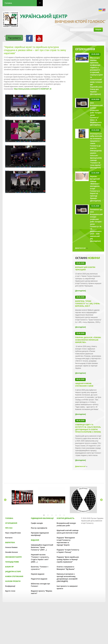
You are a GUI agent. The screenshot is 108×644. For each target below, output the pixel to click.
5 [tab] (60, 515)
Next (101, 500)
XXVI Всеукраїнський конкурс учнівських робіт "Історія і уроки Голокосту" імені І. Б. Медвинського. (96, 113)
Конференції (10, 586)
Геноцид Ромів (12, 562)
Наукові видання (38, 574)
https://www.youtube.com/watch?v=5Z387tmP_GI (33, 89)
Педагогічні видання (39, 579)
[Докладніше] (95, 94)
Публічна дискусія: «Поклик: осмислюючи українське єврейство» (88, 340)
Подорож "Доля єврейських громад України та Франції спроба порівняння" (68, 560)
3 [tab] (52, 515)
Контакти (9, 538)
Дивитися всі (80, 248)
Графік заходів (37, 523)
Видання (35, 540)
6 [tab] (64, 515)
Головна (8, 3)
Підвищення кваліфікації (42, 518)
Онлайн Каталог (12, 552)
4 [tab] (56, 515)
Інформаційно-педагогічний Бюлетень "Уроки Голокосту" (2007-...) (42, 547)
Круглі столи (10, 591)
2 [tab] (48, 515)
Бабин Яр (9, 567)
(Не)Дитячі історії (13, 572)
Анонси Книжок (11, 547)
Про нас (9, 528)
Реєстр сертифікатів (39, 528)
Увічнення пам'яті (13, 557)
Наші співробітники (13, 533)
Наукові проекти (13, 581)
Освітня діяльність (66, 518)
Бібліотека (10, 543)
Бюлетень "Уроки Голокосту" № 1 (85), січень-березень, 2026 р (88, 304)
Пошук (98, 30)
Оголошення (11, 523)
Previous (5, 500)
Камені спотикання (14, 576)
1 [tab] (44, 515)
